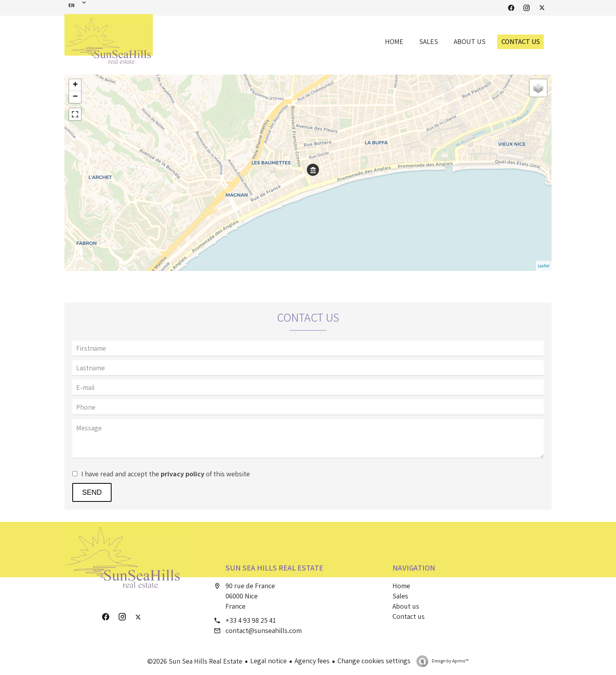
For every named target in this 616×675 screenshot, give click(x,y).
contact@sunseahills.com (264, 630)
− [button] (75, 97)
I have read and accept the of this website (166, 474)
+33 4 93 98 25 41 (251, 620)
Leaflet (544, 266)
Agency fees (312, 661)
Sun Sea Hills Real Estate (274, 568)
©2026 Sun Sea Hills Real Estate (195, 661)
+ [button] (75, 85)
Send (92, 492)
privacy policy (182, 474)
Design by (450, 661)
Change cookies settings (374, 661)
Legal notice (269, 661)
